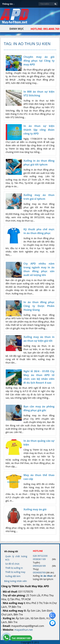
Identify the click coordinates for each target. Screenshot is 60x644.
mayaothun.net (24, 630)
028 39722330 (40, 556)
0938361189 (39, 559)
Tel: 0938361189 (21, 638)
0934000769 (39, 572)
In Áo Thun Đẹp (15, 18)
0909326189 (39, 566)
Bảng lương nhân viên (16, 581)
